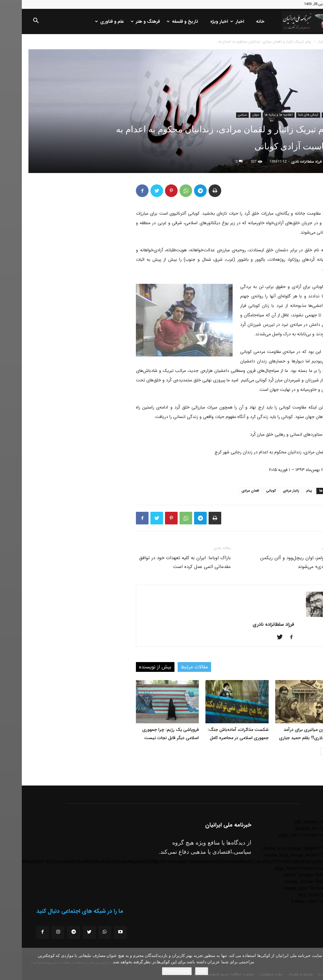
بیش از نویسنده (133, 667)
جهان (234, 115)
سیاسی (221, 115)
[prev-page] (312, 751)
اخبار (216, 21)
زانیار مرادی (269, 491)
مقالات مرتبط (173, 667)
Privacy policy (155, 971)
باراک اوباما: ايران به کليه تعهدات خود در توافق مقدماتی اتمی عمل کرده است (163, 562)
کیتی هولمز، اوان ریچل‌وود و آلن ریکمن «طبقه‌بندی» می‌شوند (277, 562)
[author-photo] (297, 616)
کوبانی (249, 491)
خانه (238, 21)
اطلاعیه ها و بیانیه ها (257, 115)
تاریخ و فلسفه (161, 21)
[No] (315, 964)
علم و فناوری (88, 21)
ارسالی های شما (286, 115)
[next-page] (302, 751)
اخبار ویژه (197, 21)
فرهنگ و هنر (124, 21)
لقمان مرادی (229, 491)
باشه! (180, 971)
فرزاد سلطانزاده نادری (285, 162)
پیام (287, 491)
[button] (14, 22)
